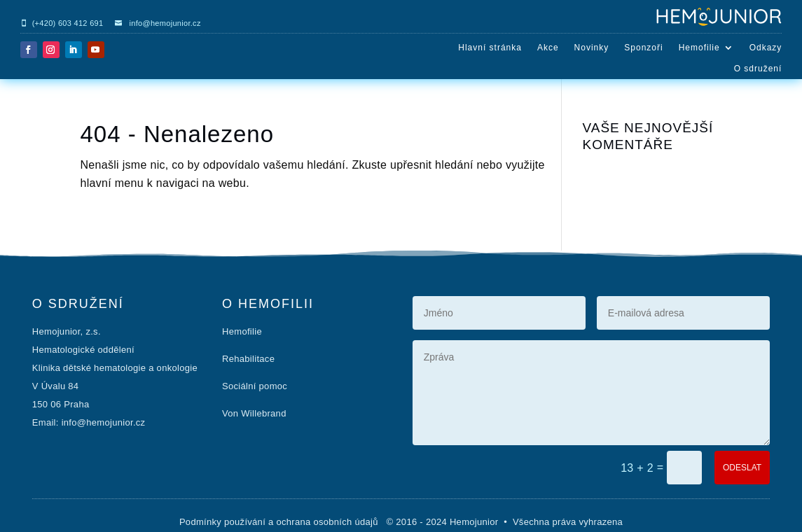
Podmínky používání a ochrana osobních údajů (280, 522)
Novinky (592, 48)
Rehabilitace (248, 359)
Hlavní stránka (490, 48)
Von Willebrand (254, 413)
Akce (548, 48)
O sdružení (758, 69)
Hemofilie (699, 48)
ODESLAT (742, 468)
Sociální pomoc (255, 386)
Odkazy (766, 48)
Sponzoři (643, 48)
